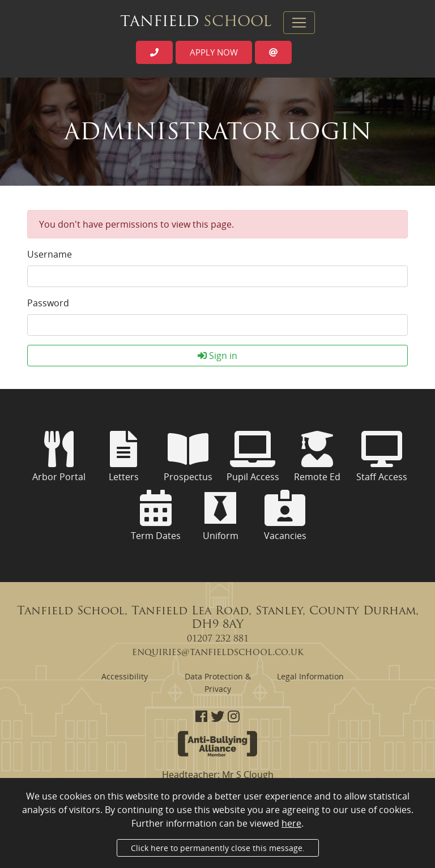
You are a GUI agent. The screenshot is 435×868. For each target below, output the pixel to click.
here (291, 823)
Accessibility (125, 676)
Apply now (214, 52)
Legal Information (310, 676)
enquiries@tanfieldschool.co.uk (218, 653)
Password (48, 303)
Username (50, 254)
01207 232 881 (218, 639)
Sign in (217, 356)
